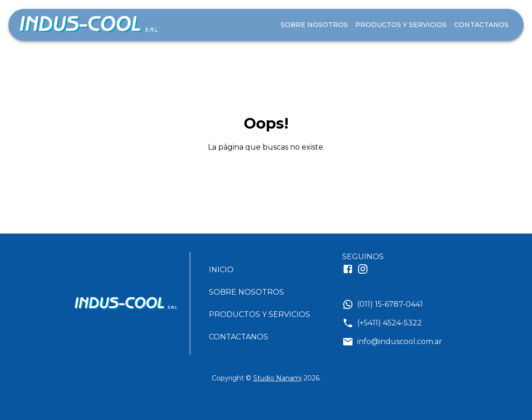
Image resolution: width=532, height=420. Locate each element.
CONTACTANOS (481, 25)
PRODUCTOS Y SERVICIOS (401, 25)
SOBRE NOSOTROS (314, 25)
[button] (263, 270)
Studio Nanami (277, 378)
